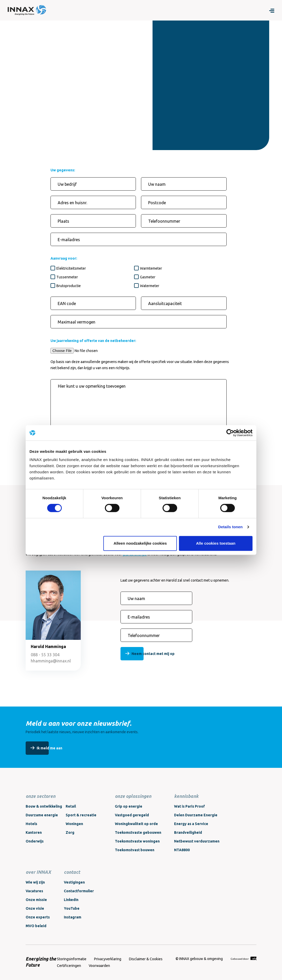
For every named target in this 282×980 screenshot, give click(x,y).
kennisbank (186, 796)
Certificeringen (69, 966)
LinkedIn (71, 900)
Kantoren (34, 832)
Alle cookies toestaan (216, 543)
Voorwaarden (99, 966)
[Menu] (272, 10)
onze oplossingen (133, 796)
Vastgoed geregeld (132, 815)
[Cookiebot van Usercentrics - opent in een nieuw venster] (230, 433)
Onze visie (35, 908)
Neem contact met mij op (153, 654)
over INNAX (38, 872)
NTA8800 (182, 850)
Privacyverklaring (108, 959)
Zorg (70, 832)
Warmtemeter (151, 268)
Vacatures (34, 891)
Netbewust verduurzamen (197, 841)
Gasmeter (148, 277)
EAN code (67, 303)
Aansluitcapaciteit (165, 303)
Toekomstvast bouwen (135, 850)
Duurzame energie (42, 815)
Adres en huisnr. (72, 203)
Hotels (31, 824)
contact (72, 872)
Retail (71, 806)
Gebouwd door (243, 959)
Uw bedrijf (67, 184)
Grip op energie (129, 806)
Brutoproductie (69, 286)
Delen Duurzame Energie (196, 815)
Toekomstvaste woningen (137, 841)
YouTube (72, 908)
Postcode (157, 203)
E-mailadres (69, 240)
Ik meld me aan (49, 748)
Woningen (74, 824)
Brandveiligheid (188, 832)
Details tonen (230, 527)
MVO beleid (36, 926)
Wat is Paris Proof (189, 806)
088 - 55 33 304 (45, 655)
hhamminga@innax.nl (51, 661)
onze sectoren (41, 796)
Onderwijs (35, 841)
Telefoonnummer (164, 221)
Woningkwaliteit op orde (136, 824)
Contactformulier (79, 891)
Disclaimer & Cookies (146, 959)
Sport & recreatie (81, 815)
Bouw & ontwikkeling (44, 806)
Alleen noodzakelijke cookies (140, 543)
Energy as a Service (191, 824)
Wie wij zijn (35, 882)
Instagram (73, 917)
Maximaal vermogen (77, 322)
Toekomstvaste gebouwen (138, 832)
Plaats (63, 221)
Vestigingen (74, 882)
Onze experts (38, 917)
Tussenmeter (67, 277)
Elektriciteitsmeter (71, 268)
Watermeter (150, 286)
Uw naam (157, 184)
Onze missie (36, 900)
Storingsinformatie (72, 959)
